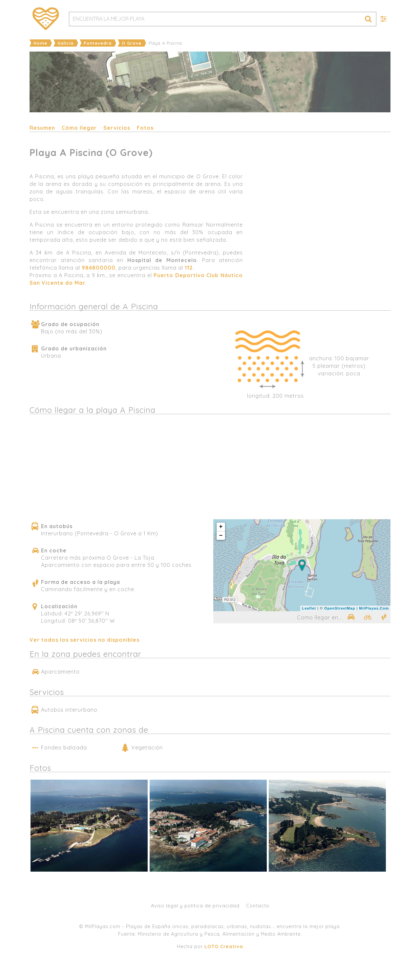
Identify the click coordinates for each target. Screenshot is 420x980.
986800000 (99, 268)
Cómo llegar (79, 128)
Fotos (145, 128)
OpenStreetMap (340, 608)
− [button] (221, 536)
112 (189, 268)
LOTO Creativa (224, 947)
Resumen (42, 128)
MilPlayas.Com (374, 608)
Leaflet (309, 608)
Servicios (117, 128)
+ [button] (221, 527)
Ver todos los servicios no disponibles (84, 640)
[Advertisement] (320, 231)
